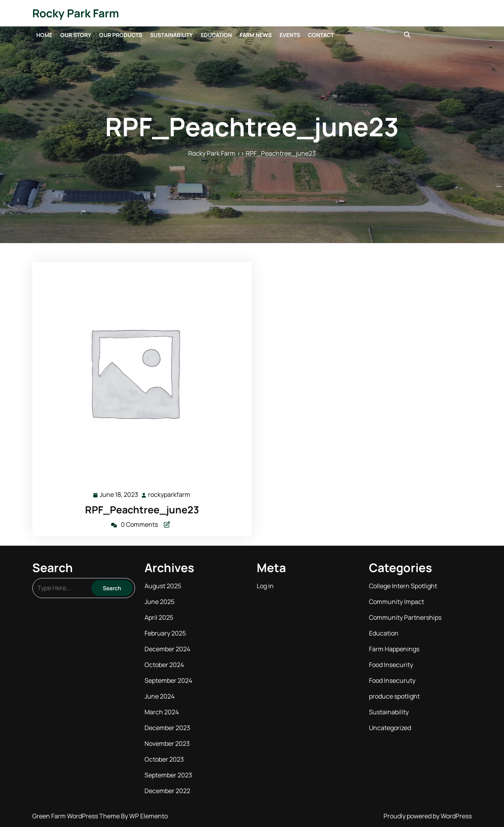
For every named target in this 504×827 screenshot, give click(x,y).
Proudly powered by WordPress (428, 816)
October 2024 (164, 665)
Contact (321, 35)
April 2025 (159, 617)
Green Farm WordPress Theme (77, 816)
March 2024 (162, 712)
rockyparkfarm (170, 494)
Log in (265, 586)
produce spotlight (394, 696)
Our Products (121, 35)
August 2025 (163, 586)
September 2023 (168, 775)
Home (44, 35)
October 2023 (164, 759)
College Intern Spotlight (403, 586)
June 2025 (159, 602)
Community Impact (397, 602)
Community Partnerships (405, 617)
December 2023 (167, 728)
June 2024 (159, 696)
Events (290, 35)
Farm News (256, 35)
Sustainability (171, 35)
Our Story (76, 35)
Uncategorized (390, 728)
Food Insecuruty (392, 680)
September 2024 (168, 680)
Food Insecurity (391, 665)
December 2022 (167, 791)
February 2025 (165, 633)
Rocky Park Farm (76, 13)
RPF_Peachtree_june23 (142, 510)
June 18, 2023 (119, 495)
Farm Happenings (394, 649)
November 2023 (167, 743)
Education (216, 35)
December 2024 (167, 649)
